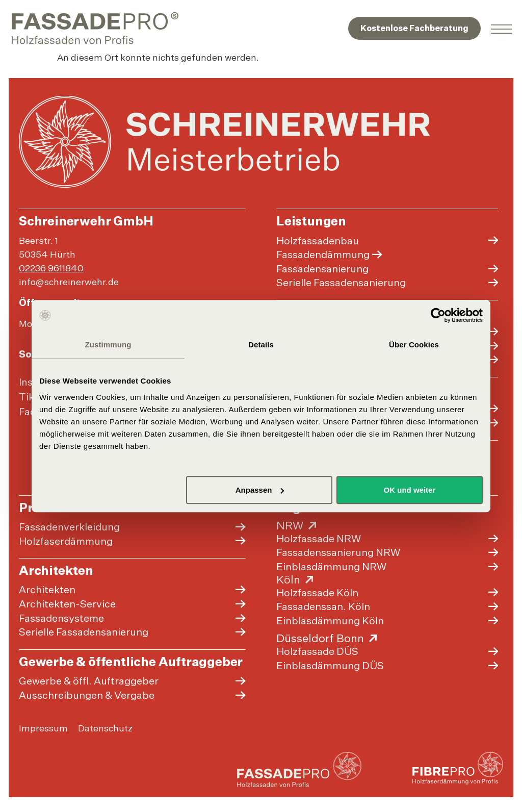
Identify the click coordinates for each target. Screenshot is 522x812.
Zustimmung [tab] (108, 345)
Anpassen (260, 490)
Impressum (45, 743)
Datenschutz (107, 743)
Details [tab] (261, 345)
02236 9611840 (53, 269)
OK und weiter (410, 490)
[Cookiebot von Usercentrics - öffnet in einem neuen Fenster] (438, 315)
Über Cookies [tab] (414, 345)
